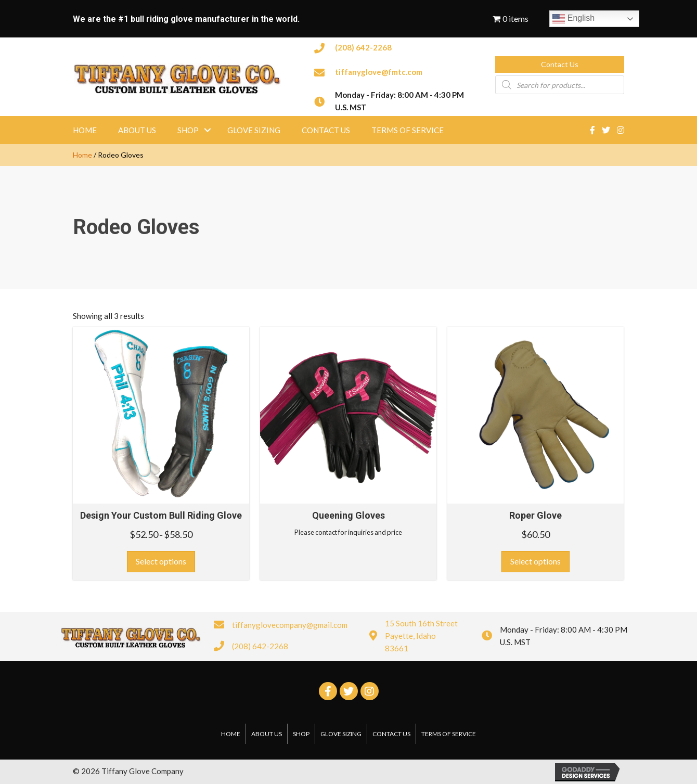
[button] (560, 65)
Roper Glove (535, 515)
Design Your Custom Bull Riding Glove (161, 515)
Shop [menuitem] (188, 130)
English (573, 19)
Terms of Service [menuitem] (408, 130)
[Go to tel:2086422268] (394, 47)
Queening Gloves (348, 515)
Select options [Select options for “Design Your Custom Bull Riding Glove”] (161, 561)
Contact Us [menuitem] (326, 130)
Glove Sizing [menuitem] (254, 130)
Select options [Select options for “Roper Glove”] (535, 561)
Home (82, 155)
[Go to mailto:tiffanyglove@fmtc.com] (394, 71)
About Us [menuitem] (137, 130)
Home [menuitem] (85, 130)
